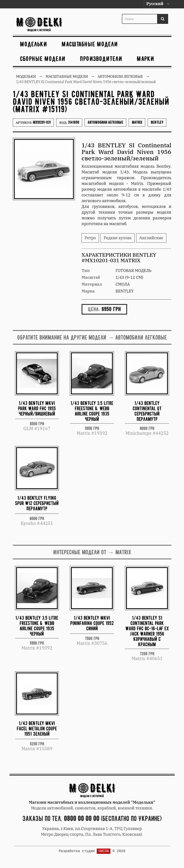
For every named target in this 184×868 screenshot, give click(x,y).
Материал (92, 284)
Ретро (90, 238)
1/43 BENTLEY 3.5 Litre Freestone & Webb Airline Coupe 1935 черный (92, 411)
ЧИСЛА (104, 851)
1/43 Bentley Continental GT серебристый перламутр (147, 411)
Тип (86, 271)
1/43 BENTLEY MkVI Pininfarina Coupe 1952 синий (92, 623)
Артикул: (33, 122)
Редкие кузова (118, 238)
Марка (88, 291)
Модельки (34, 44)
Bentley (157, 122)
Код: (69, 122)
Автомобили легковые (105, 122)
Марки (146, 59)
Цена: (94, 309)
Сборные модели (43, 59)
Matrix (137, 122)
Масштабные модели (90, 44)
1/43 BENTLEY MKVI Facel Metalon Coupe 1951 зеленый (37, 728)
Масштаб (91, 277)
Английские (151, 238)
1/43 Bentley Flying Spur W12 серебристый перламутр (37, 503)
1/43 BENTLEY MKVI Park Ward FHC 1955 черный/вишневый (37, 408)
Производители (101, 59)
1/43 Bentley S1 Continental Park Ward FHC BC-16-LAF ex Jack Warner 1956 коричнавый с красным (147, 631)
